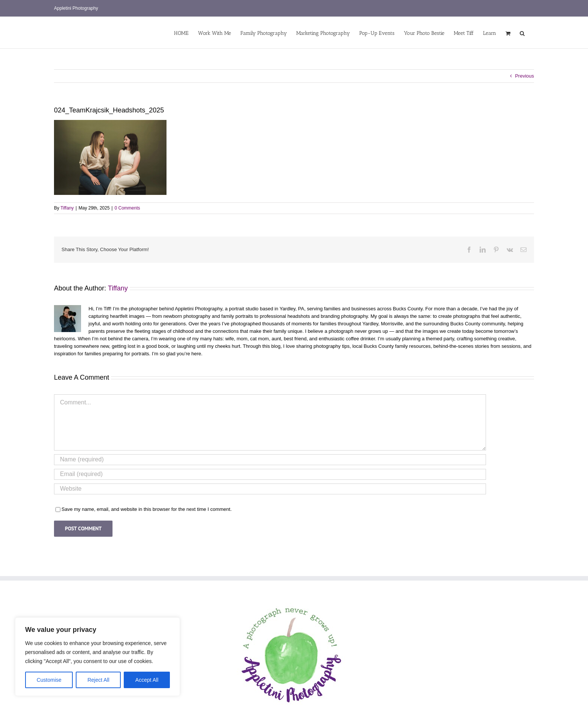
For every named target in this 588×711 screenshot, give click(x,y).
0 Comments (127, 208)
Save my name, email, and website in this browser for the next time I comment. (147, 509)
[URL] (270, 489)
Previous (524, 76)
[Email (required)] (270, 474)
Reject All (98, 680)
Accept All (147, 680)
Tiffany (67, 208)
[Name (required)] (270, 460)
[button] (522, 33)
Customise (49, 680)
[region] (97, 657)
